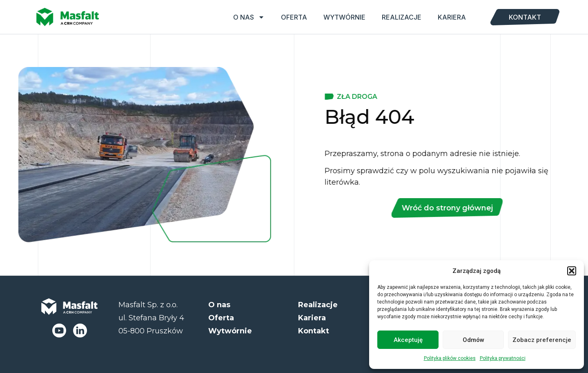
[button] (572, 271)
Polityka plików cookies (450, 358)
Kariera (452, 17)
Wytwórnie (344, 17)
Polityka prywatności (503, 358)
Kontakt (525, 17)
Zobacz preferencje (542, 340)
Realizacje (402, 17)
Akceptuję (408, 340)
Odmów (473, 340)
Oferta (294, 17)
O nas (249, 17)
